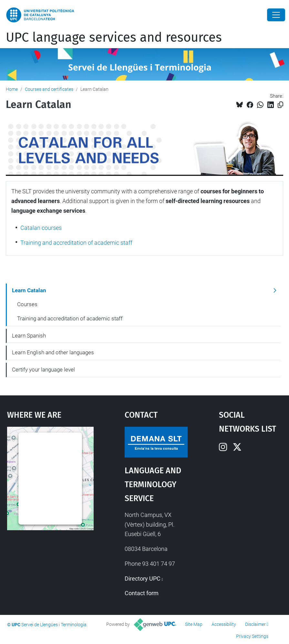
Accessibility (224, 624)
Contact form (142, 593)
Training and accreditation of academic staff (76, 243)
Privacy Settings (252, 636)
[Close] (276, 15)
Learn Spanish (29, 336)
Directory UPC (143, 579)
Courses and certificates (49, 89)
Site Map (194, 624)
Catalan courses (41, 228)
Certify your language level (43, 370)
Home (12, 89)
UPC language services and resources (114, 38)
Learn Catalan (29, 290)
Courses (27, 304)
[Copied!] (280, 105)
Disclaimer (255, 624)
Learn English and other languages (53, 352)
